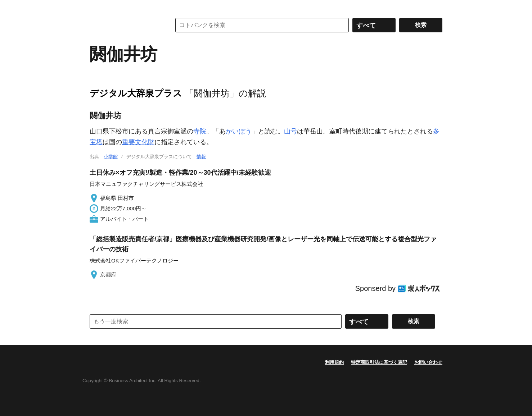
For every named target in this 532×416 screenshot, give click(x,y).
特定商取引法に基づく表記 (379, 362)
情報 (201, 157)
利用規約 (334, 362)
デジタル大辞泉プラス (136, 93)
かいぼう (239, 131)
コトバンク (125, 25)
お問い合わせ (428, 362)
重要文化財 (138, 142)
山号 (290, 131)
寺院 (200, 131)
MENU (97, 7)
